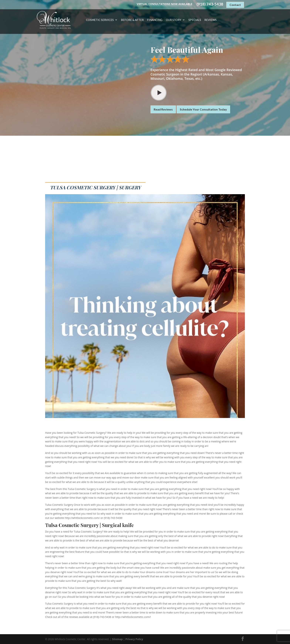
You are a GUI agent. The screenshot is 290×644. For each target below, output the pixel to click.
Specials (195, 20)
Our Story (174, 20)
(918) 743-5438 (210, 4)
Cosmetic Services (100, 20)
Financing (155, 20)
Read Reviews (163, 109)
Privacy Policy (134, 639)
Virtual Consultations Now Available (164, 4)
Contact (235, 5)
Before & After (132, 20)
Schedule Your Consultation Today (203, 109)
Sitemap (117, 639)
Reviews (210, 20)
